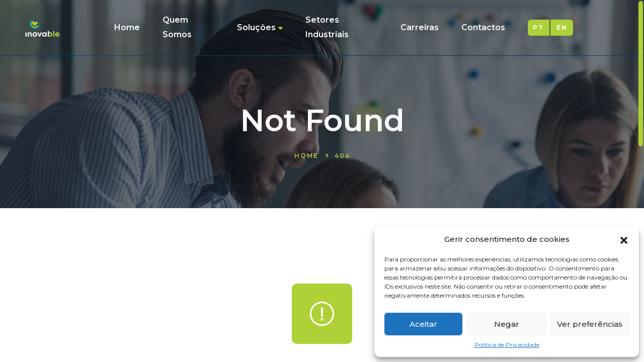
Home (127, 27)
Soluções (260, 27)
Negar (507, 324)
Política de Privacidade (507, 345)
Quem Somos (177, 27)
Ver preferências (590, 324)
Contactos (483, 27)
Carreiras (420, 27)
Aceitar (423, 324)
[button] (624, 239)
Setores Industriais (327, 27)
